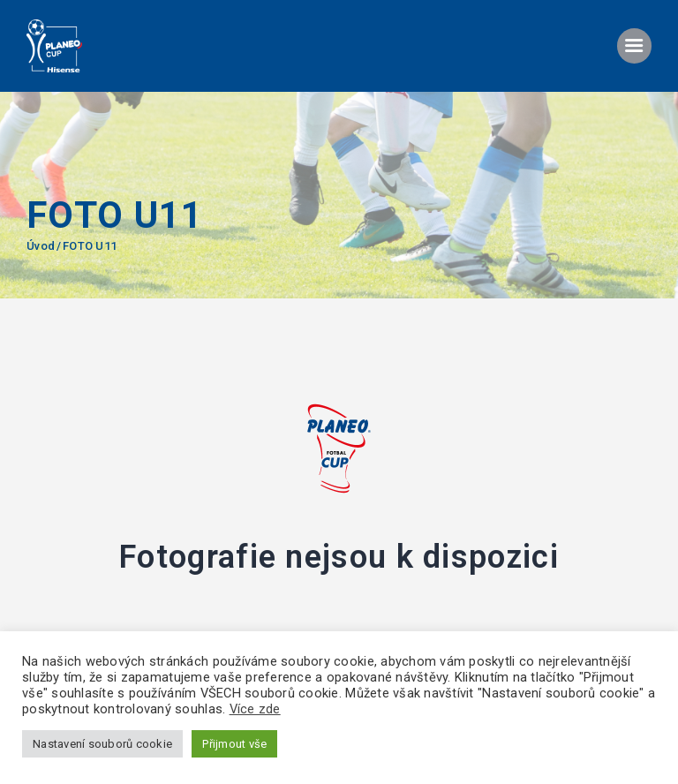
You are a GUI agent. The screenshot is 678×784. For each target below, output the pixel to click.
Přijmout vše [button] (234, 744)
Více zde (255, 709)
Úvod (41, 246)
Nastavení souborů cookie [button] (102, 744)
